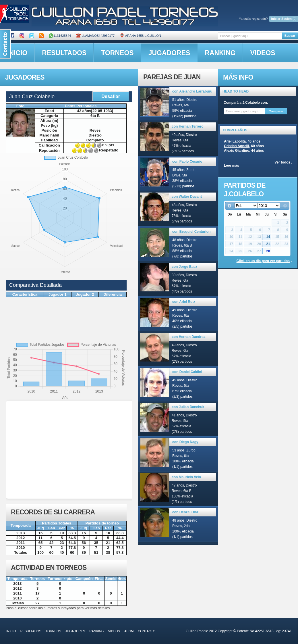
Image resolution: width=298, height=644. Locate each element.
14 (268, 237)
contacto (147, 631)
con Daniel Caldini (187, 372)
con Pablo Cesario (187, 162)
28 (268, 251)
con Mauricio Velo (186, 477)
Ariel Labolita (235, 141)
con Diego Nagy (185, 442)
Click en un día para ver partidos (263, 261)
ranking (220, 53)
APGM (129, 631)
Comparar (276, 111)
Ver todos (282, 162)
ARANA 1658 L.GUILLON (140, 36)
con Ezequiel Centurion (191, 232)
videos (263, 53)
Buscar (290, 36)
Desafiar (111, 96)
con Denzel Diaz (185, 512)
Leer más (232, 166)
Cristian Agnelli (237, 146)
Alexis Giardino (237, 151)
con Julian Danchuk (188, 407)
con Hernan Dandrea (188, 337)
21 (268, 244)
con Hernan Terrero (187, 126)
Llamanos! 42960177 (95, 36)
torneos (117, 53)
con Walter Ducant (187, 197)
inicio (11, 631)
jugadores (169, 53)
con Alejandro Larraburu (192, 91)
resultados (64, 53)
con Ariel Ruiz (184, 302)
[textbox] (250, 36)
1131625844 (60, 36)
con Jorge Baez (184, 267)
